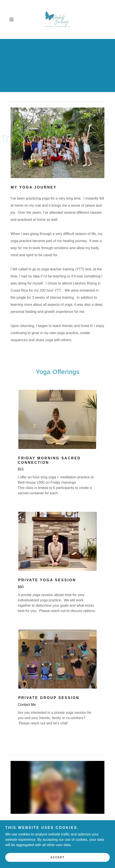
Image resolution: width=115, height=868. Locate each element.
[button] (15, 19)
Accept (57, 857)
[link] (57, 19)
